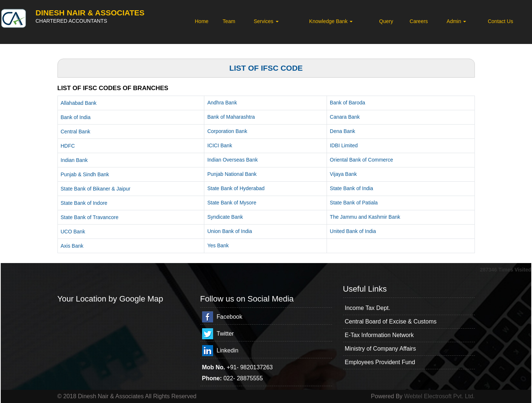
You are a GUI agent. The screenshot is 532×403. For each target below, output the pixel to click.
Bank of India (76, 117)
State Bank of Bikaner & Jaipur (96, 189)
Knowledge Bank (331, 21)
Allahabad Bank (79, 103)
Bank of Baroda (348, 103)
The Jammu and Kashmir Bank (365, 217)
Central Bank (76, 132)
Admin (457, 21)
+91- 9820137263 (250, 367)
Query (386, 21)
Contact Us (500, 21)
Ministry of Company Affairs (380, 349)
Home (202, 21)
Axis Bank (72, 246)
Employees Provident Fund (380, 362)
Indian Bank (74, 160)
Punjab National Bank (232, 174)
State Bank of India (351, 188)
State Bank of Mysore (232, 203)
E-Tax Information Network (380, 335)
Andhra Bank (222, 103)
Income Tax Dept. (368, 308)
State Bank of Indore (84, 203)
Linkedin (228, 350)
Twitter (225, 334)
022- (230, 378)
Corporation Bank (227, 131)
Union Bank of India (230, 231)
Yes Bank (218, 245)
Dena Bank (343, 131)
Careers (419, 21)
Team (229, 21)
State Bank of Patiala (354, 203)
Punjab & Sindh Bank (85, 174)
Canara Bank (345, 117)
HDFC (68, 146)
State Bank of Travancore (90, 217)
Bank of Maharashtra (231, 117)
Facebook (230, 317)
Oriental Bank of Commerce (362, 160)
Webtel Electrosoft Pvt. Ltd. (440, 396)
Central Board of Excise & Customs (391, 321)
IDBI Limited (344, 145)
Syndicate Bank (225, 217)
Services (266, 21)
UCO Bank (73, 232)
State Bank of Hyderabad (236, 188)
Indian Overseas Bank (232, 160)
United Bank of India (353, 231)
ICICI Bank (220, 145)
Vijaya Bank (343, 174)
